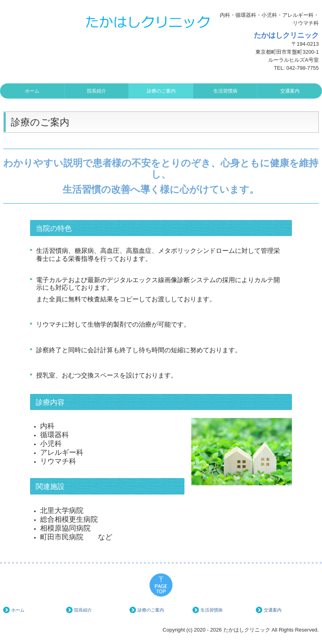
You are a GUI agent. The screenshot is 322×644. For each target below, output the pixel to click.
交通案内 (290, 91)
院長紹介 (97, 91)
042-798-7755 (303, 68)
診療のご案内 (161, 91)
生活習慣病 (225, 91)
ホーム (32, 91)
